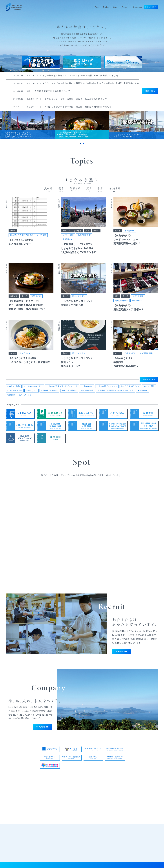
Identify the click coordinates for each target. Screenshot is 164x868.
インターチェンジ (15, 392)
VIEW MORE (149, 381)
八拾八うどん (25, 356)
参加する (78, 234)
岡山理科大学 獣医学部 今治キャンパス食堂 (28, 238)
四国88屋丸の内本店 (49, 392)
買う (87, 234)
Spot (115, 7)
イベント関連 (68, 238)
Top (97, 7)
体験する (66, 234)
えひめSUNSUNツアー (33, 387)
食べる (13, 234)
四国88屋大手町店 (69, 392)
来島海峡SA (67, 242)
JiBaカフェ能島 (14, 387)
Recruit (125, 7)
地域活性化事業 (84, 238)
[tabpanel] (27, 127)
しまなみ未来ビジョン (130, 387)
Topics (106, 7)
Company (138, 7)
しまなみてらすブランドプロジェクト (62, 387)
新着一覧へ (150, 91)
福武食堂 (11, 396)
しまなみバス (87, 387)
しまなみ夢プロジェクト (107, 387)
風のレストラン (79, 299)
